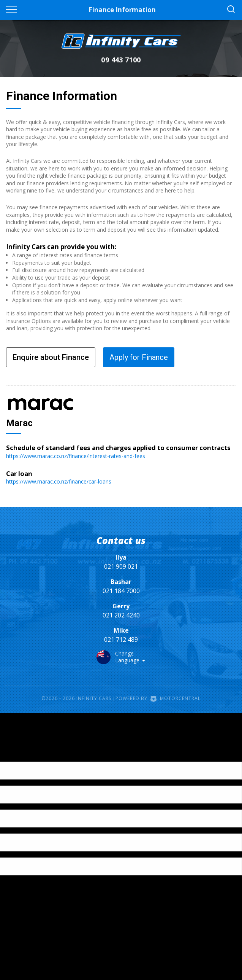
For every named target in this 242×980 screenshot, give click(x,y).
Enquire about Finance (51, 357)
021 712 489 (121, 640)
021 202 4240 (121, 615)
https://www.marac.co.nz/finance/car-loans (59, 481)
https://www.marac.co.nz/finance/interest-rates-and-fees (76, 456)
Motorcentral (176, 698)
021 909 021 (121, 566)
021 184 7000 (121, 591)
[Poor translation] (19, 755)
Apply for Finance (139, 357)
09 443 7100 (121, 60)
